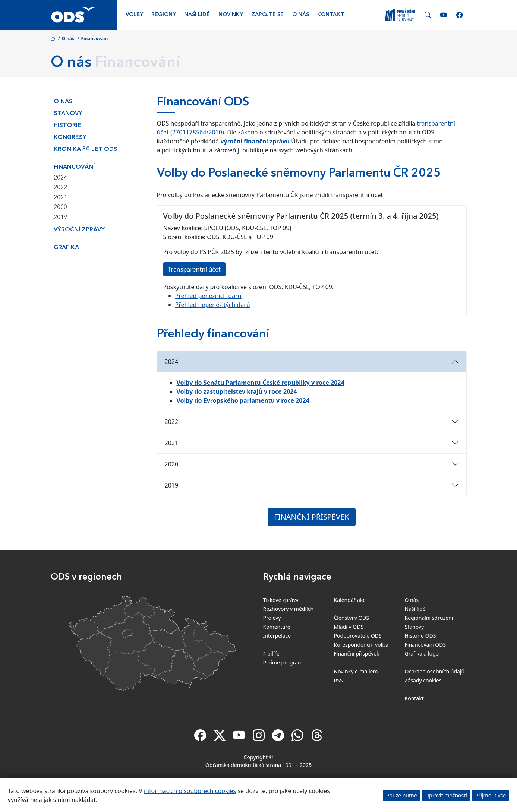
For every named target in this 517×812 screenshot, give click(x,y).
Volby (134, 15)
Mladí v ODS (349, 627)
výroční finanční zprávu (255, 141)
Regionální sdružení (429, 618)
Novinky (231, 15)
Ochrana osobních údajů (435, 671)
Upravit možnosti (446, 795)
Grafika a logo (422, 654)
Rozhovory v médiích (289, 609)
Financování (74, 167)
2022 (60, 188)
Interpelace (277, 636)
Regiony (164, 15)
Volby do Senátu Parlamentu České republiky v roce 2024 (261, 383)
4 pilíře (272, 654)
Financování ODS (425, 645)
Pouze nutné (402, 795)
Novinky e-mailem (356, 671)
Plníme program (283, 662)
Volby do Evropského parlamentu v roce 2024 (243, 400)
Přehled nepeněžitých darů (213, 305)
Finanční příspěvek (357, 654)
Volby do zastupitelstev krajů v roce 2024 (237, 391)
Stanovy (68, 114)
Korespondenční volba (361, 645)
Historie (67, 126)
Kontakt (331, 15)
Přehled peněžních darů (208, 296)
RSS (338, 680)
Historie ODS (420, 636)
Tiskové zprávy (281, 600)
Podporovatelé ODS (358, 636)
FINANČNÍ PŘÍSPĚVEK (311, 517)
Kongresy (70, 137)
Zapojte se (267, 15)
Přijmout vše (491, 795)
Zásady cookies (423, 680)
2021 (60, 198)
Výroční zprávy (79, 230)
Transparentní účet (194, 269)
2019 (60, 218)
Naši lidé (197, 15)
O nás (301, 15)
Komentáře (277, 627)
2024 (60, 178)
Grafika (66, 248)
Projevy (272, 618)
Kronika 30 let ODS (86, 149)
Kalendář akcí (350, 600)
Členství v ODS (352, 618)
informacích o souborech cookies (190, 791)
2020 (60, 207)
